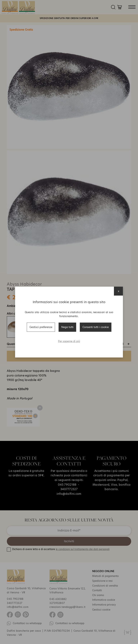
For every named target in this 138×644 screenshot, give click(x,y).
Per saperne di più (69, 341)
